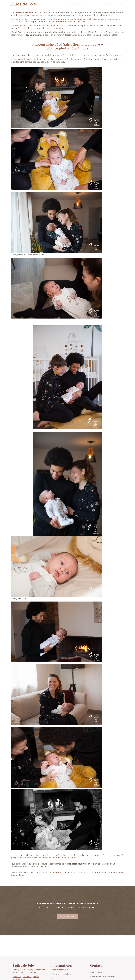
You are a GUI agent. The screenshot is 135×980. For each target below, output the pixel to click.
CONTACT (113, 4)
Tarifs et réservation (60, 970)
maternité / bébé (61, 873)
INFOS (93, 4)
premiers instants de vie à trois (70, 22)
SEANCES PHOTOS (78, 4)
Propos (56, 978)
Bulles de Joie (23, 4)
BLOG (104, 4)
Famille (36, 977)
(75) (23, 970)
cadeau (53, 26)
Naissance (27, 977)
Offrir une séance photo (61, 974)
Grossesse (17, 977)
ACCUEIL (64, 4)
